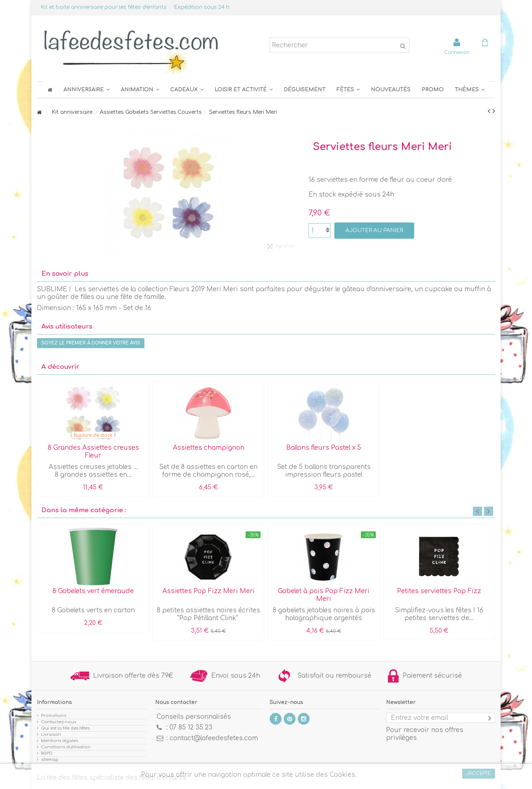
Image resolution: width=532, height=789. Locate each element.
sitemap (50, 760)
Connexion (457, 52)
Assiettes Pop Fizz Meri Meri (209, 591)
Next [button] (489, 511)
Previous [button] (478, 511)
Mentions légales (59, 741)
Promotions (54, 716)
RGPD (47, 753)
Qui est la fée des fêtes (65, 728)
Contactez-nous (59, 722)
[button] (348, 90)
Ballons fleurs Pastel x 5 (324, 448)
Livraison (51, 734)
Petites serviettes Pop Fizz (439, 591)
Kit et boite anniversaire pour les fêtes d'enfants (104, 7)
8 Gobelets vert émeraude (93, 591)
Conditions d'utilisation (66, 747)
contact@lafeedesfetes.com (214, 738)
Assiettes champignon (209, 448)
